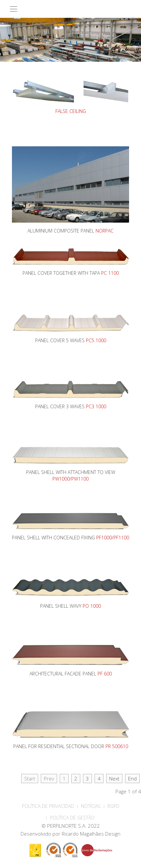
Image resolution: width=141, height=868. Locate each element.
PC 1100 (110, 273)
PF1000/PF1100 (113, 538)
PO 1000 (92, 606)
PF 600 (105, 674)
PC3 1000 (96, 406)
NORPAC (105, 231)
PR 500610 (117, 746)
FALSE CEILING (71, 111)
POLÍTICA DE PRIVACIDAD (48, 806)
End (132, 778)
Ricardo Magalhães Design (91, 834)
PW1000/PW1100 (70, 479)
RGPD (113, 806)
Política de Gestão (72, 818)
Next (114, 778)
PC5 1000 (96, 340)
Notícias (91, 806)
